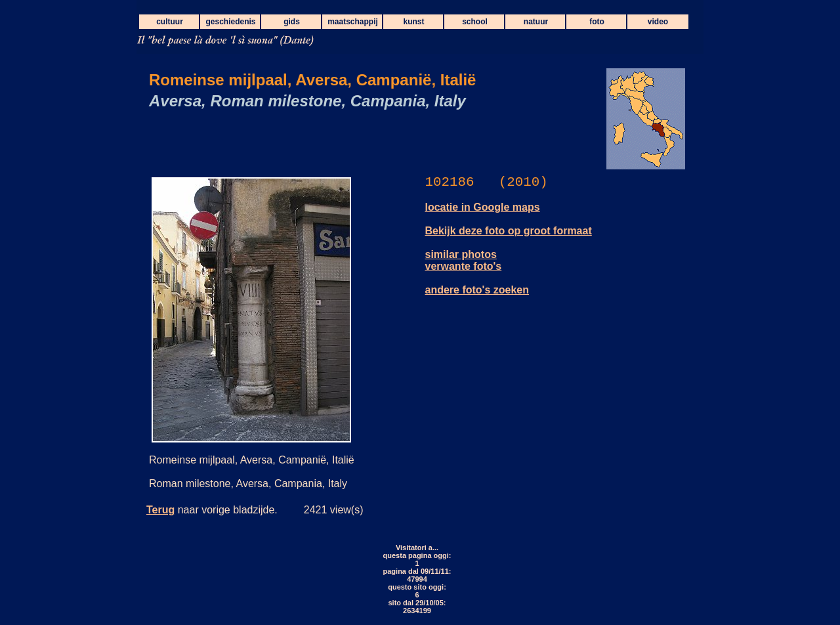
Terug (160, 510)
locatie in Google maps (483, 207)
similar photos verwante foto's (464, 260)
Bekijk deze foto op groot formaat (509, 231)
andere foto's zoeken (477, 290)
